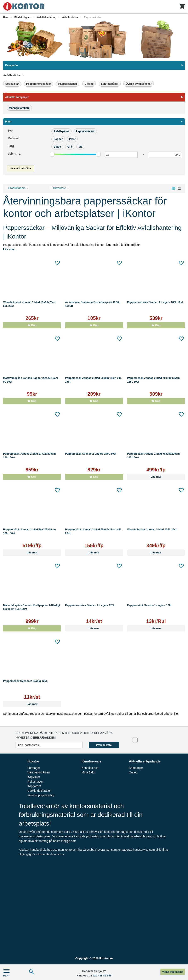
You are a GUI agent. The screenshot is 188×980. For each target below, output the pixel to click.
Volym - (14, 154)
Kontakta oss (90, 768)
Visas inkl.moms (173, 972)
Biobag (89, 84)
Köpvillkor (34, 777)
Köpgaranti (34, 786)
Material (13, 138)
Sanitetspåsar (110, 84)
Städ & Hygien (23, 17)
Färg (11, 146)
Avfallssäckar (70, 17)
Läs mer (156, 477)
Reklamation (35, 782)
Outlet (133, 772)
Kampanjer (136, 768)
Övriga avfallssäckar (139, 84)
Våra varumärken (38, 772)
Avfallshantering (47, 17)
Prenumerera (104, 745)
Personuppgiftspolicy (41, 795)
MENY (6, 972)
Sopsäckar (12, 84)
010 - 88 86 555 (102, 976)
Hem (6, 17)
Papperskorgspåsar (39, 84)
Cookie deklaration (39, 791)
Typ (10, 131)
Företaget (34, 768)
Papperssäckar (93, 17)
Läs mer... (10, 249)
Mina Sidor (89, 772)
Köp (32, 325)
